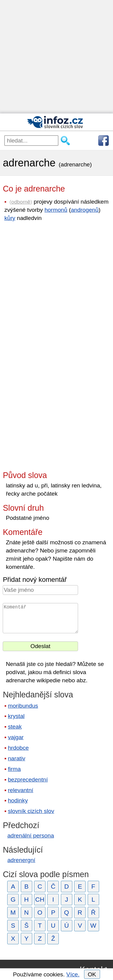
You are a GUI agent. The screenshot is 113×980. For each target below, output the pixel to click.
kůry (10, 218)
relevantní (20, 790)
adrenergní (21, 860)
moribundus (23, 706)
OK (92, 974)
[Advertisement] (56, 57)
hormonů (56, 210)
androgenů (85, 210)
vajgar (16, 737)
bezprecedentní (28, 780)
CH (40, 899)
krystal (16, 716)
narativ (17, 758)
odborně (21, 202)
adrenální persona (31, 836)
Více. (73, 974)
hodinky (18, 800)
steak (15, 727)
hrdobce (18, 748)
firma (14, 769)
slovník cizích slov (31, 811)
